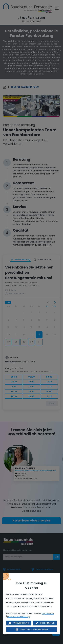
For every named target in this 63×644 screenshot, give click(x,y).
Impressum (48, 613)
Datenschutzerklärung (19, 616)
